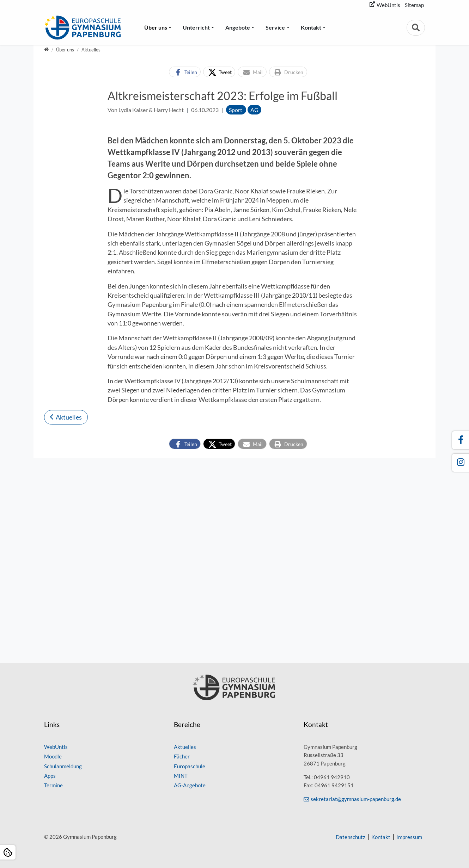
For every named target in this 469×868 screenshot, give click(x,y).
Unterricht (196, 27)
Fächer (182, 756)
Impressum (409, 837)
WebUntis (388, 5)
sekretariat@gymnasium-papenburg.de (356, 799)
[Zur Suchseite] (416, 28)
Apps (50, 776)
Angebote (238, 27)
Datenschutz (351, 837)
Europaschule (190, 766)
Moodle (53, 756)
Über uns (156, 27)
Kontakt (311, 27)
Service (275, 27)
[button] (185, 72)
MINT (181, 776)
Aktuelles (69, 622)
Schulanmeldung (63, 766)
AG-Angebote (190, 785)
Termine (53, 785)
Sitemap (414, 5)
